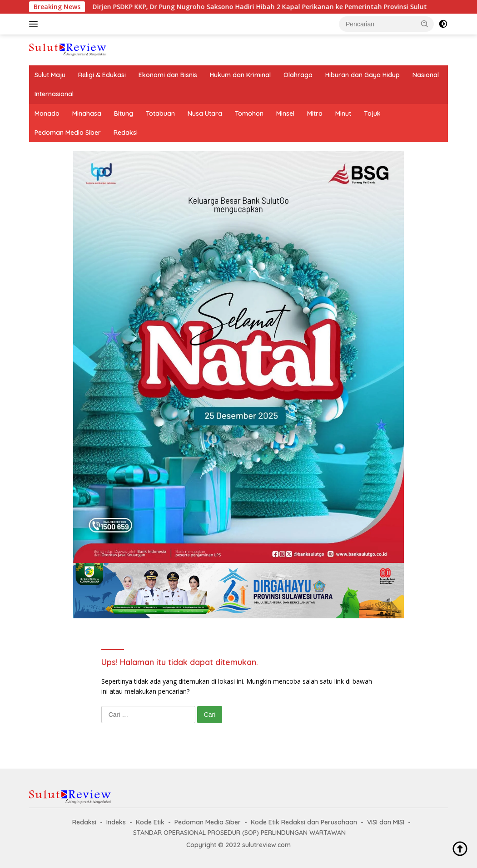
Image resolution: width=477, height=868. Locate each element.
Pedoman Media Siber (68, 133)
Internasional (54, 94)
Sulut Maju (50, 75)
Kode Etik (150, 822)
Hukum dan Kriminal (240, 75)
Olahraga (298, 75)
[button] (425, 24)
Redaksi (126, 133)
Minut (343, 113)
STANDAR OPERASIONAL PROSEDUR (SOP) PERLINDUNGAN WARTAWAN (239, 833)
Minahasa (87, 113)
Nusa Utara (205, 113)
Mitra (315, 113)
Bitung (124, 113)
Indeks (116, 822)
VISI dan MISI (386, 822)
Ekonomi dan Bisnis (168, 75)
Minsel (285, 113)
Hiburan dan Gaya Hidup (363, 75)
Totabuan (160, 113)
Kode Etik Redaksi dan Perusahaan (304, 822)
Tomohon (249, 113)
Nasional (426, 75)
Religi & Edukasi (102, 75)
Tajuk (372, 113)
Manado (47, 113)
